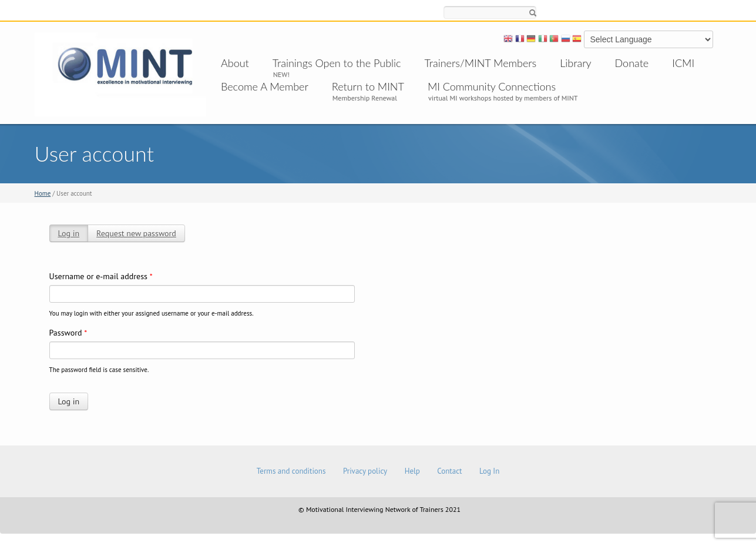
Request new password (136, 233)
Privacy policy (365, 471)
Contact (449, 471)
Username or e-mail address (101, 276)
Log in (69, 233)
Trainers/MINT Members (481, 63)
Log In (489, 471)
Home (43, 193)
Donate (632, 63)
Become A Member (265, 86)
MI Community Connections (492, 86)
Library (575, 63)
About (235, 63)
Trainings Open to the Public (337, 63)
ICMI (683, 63)
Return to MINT (368, 86)
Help (412, 471)
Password (68, 333)
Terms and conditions (291, 471)
